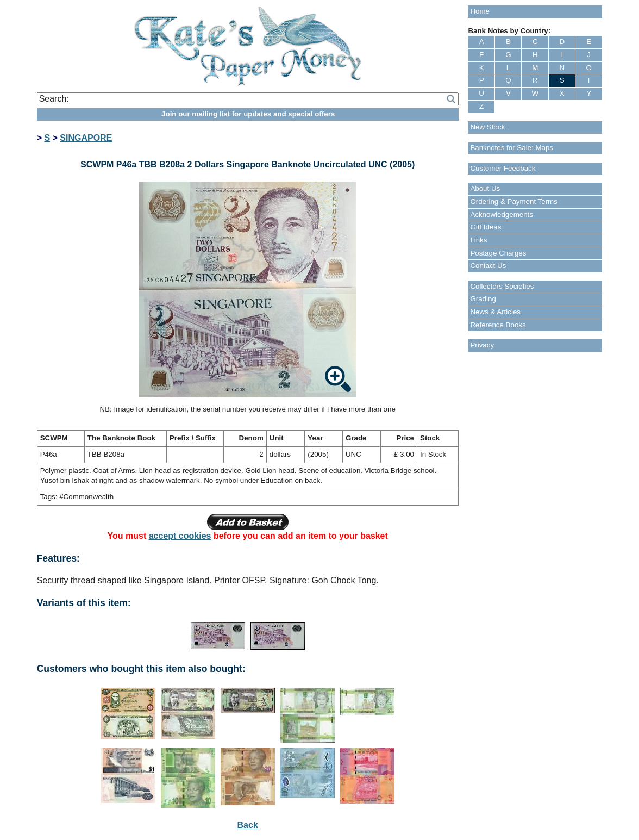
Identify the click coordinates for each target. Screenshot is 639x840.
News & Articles (495, 312)
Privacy (482, 345)
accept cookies (180, 536)
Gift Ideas (485, 227)
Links (478, 240)
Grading (483, 299)
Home (480, 11)
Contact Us (488, 266)
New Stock (487, 127)
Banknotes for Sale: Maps (512, 148)
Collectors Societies (502, 286)
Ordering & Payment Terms (514, 201)
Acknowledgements (502, 214)
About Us (485, 188)
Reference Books (498, 325)
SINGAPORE (86, 138)
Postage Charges (498, 253)
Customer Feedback (503, 168)
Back (248, 825)
